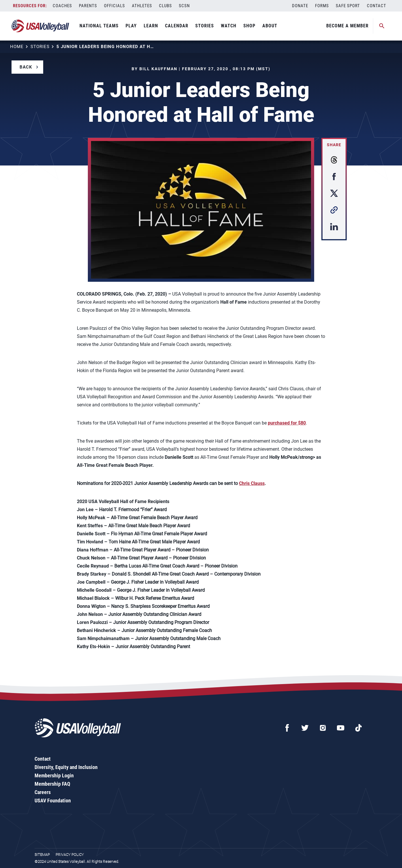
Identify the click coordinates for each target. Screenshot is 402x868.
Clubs (165, 6)
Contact (377, 6)
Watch (229, 26)
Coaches (62, 6)
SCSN (184, 6)
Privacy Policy (70, 855)
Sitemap (42, 855)
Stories (205, 26)
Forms (322, 6)
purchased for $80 (287, 423)
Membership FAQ (52, 784)
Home (17, 47)
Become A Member (347, 26)
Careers (43, 792)
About (270, 26)
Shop (249, 26)
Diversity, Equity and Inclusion (66, 767)
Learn (151, 26)
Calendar (177, 26)
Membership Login (54, 775)
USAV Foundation (53, 801)
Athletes (142, 6)
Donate (300, 6)
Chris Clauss (252, 483)
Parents (88, 6)
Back (26, 67)
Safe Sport (348, 6)
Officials (114, 6)
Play (131, 26)
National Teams (99, 26)
